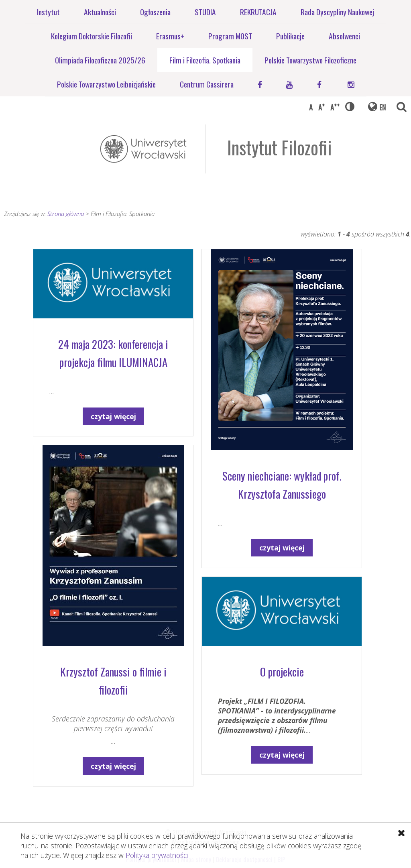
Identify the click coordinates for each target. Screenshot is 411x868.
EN (383, 107)
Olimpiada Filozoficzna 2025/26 (100, 60)
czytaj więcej (113, 416)
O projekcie (282, 672)
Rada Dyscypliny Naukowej (337, 12)
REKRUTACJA (258, 12)
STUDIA (205, 12)
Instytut (48, 12)
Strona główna (66, 214)
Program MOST (230, 36)
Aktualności (100, 12)
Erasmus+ (170, 36)
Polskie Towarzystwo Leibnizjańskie (106, 84)
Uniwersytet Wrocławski (143, 149)
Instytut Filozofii (280, 147)
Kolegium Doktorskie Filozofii (92, 36)
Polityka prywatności (157, 855)
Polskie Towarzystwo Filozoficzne (310, 60)
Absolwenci (344, 36)
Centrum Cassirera (207, 84)
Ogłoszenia (155, 12)
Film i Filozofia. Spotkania (205, 60)
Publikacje (290, 36)
